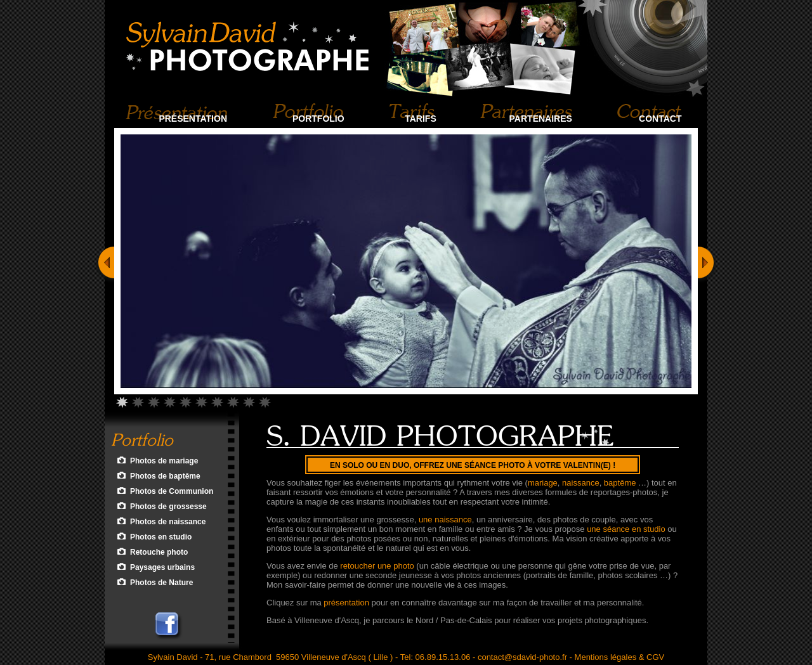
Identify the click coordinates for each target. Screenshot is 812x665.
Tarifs (421, 119)
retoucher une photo (377, 566)
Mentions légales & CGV (620, 657)
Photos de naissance (168, 522)
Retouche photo (159, 552)
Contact (660, 119)
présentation (346, 603)
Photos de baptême (165, 476)
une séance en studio (626, 529)
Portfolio (318, 119)
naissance (581, 483)
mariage (543, 483)
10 (265, 401)
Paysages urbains (162, 567)
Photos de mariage (164, 461)
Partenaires (541, 119)
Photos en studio (161, 537)
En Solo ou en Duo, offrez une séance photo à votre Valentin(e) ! (473, 465)
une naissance (445, 520)
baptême (620, 483)
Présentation (193, 119)
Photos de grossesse (168, 507)
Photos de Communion (172, 491)
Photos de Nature (161, 583)
